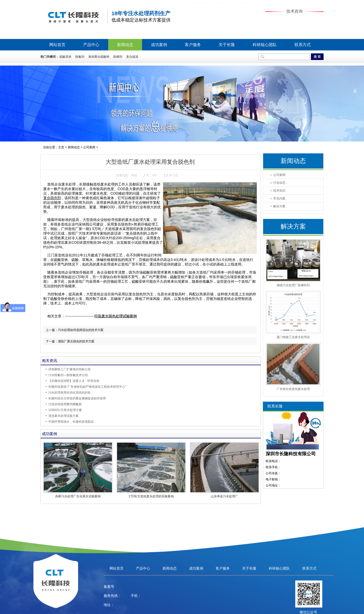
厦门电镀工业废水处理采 (293, 337)
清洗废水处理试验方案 (63, 416)
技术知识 (279, 191)
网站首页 (57, 45)
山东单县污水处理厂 (224, 496)
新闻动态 (125, 45)
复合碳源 (132, 57)
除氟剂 (80, 57)
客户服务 (193, 45)
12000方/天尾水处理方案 (65, 410)
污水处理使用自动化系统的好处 (70, 393)
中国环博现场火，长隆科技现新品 (71, 422)
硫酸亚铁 (65, 57)
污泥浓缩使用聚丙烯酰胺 (65, 404)
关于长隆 (227, 45)
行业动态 (279, 183)
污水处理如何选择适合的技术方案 (81, 330)
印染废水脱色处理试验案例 (116, 316)
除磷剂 (118, 57)
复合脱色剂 (52, 198)
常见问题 (279, 198)
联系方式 (303, 45)
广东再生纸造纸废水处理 (293, 389)
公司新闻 (89, 147)
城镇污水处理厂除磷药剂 (293, 285)
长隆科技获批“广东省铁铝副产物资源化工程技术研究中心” (87, 387)
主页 (61, 147)
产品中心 (91, 45)
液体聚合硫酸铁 (99, 57)
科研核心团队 (265, 45)
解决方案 (279, 206)
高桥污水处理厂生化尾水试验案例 (78, 496)
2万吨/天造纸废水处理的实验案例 (151, 496)
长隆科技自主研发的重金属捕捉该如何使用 (77, 398)
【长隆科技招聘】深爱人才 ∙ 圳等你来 (74, 381)
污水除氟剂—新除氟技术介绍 (68, 375)
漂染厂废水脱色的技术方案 (76, 341)
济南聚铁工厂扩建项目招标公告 (70, 369)
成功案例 (159, 45)
